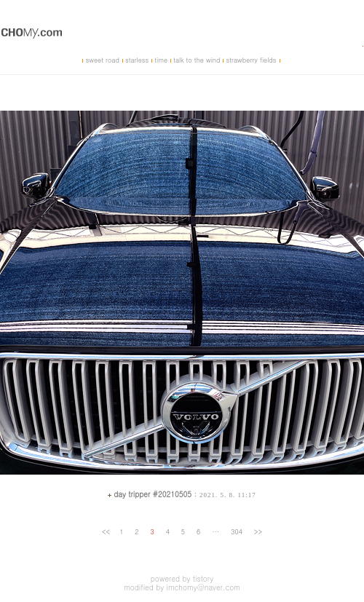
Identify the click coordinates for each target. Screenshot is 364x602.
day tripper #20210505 (153, 494)
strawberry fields (251, 60)
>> (258, 532)
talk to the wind (197, 60)
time (161, 60)
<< (106, 532)
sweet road (102, 60)
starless (137, 60)
